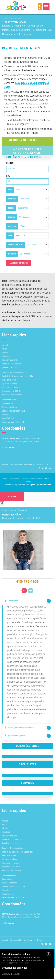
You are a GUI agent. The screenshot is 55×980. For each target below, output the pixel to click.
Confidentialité (16, 465)
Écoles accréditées (9, 407)
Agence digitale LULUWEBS (40, 485)
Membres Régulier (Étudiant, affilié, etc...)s (27, 151)
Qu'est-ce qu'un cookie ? (21, 963)
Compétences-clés (9, 400)
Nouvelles (6, 415)
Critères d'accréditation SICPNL (14, 411)
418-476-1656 (25, 582)
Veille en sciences (9, 380)
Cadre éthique (8, 403)
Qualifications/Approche (17, 736)
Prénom (10, 163)
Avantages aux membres (12, 395)
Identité (5, 353)
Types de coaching (9, 384)
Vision (5, 349)
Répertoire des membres (12, 387)
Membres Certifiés (23, 140)
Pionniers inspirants (10, 360)
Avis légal (17, 974)
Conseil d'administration (11, 364)
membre (12, 496)
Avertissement (29, 465)
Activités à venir (8, 418)
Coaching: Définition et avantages (15, 372)
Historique (6, 356)
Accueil (5, 18)
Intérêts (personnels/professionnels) (22, 728)
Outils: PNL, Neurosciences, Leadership (17, 376)
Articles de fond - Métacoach (13, 422)
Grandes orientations (10, 367)
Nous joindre (42, 465)
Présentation (13, 601)
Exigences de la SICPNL (11, 391)
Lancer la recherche (19, 263)
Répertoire (13, 510)
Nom (8, 176)
